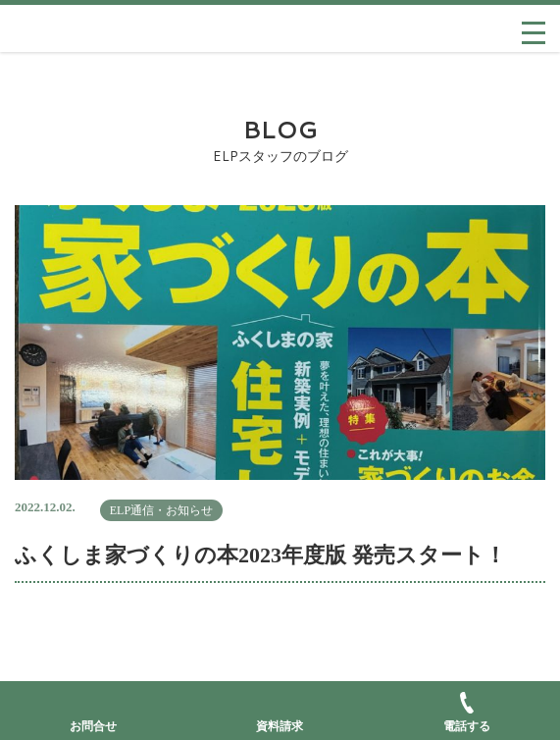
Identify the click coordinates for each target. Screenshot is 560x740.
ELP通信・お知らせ (161, 510)
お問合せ (93, 726)
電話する (467, 713)
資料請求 (280, 726)
